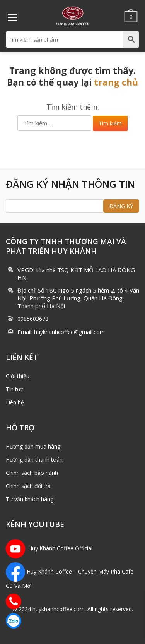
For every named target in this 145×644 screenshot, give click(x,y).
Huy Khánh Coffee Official (49, 548)
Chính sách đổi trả (28, 486)
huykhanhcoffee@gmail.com (69, 332)
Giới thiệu (18, 376)
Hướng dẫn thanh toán (34, 460)
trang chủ (116, 82)
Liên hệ (15, 402)
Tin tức (14, 389)
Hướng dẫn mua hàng (33, 446)
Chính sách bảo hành (32, 473)
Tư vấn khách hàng (30, 499)
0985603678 (33, 319)
